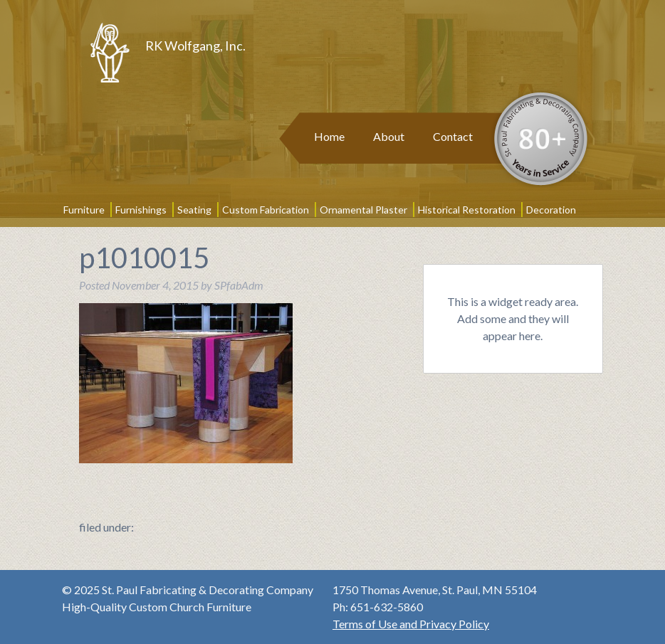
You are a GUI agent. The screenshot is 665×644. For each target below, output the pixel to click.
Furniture (84, 210)
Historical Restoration (467, 210)
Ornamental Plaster (363, 210)
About (389, 136)
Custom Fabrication (266, 210)
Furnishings (141, 210)
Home (329, 136)
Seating (194, 210)
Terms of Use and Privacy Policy (411, 624)
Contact (453, 136)
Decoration (551, 210)
